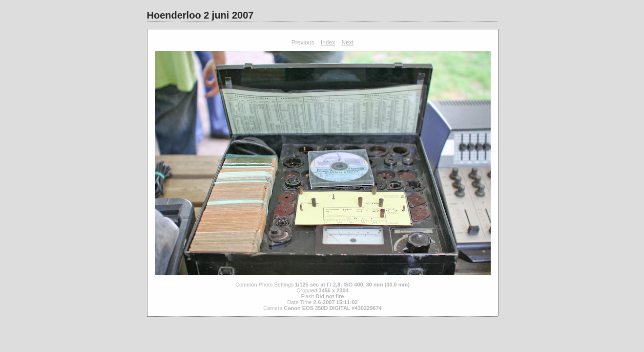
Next (348, 43)
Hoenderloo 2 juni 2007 (200, 15)
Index (328, 43)
